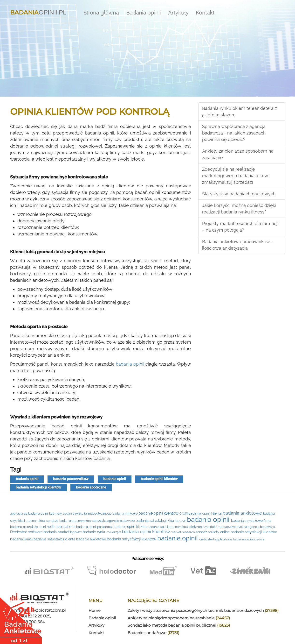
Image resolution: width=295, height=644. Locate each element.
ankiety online (219, 532)
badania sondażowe (247, 521)
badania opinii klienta (206, 513)
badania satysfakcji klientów (38, 487)
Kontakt (205, 13)
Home (95, 611)
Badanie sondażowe (153, 633)
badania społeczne (91, 487)
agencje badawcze (121, 521)
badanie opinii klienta (130, 527)
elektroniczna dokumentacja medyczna (219, 527)
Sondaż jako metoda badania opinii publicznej (179, 625)
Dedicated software (27, 532)
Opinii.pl (38, 11)
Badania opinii (144, 13)
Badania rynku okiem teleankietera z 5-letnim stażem (240, 112)
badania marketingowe (63, 532)
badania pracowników (71, 479)
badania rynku (22, 539)
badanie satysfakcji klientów (254, 532)
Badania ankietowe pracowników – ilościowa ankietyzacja (238, 245)
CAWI (184, 513)
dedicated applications (216, 539)
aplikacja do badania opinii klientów (36, 513)
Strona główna (101, 13)
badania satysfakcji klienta (158, 520)
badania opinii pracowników (168, 527)
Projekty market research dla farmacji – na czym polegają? (240, 227)
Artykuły (178, 13)
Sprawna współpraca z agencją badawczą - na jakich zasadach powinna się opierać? (234, 133)
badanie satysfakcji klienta (55, 539)
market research (183, 532)
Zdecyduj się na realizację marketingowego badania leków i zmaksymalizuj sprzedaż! (236, 176)
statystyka (100, 521)
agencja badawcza (261, 527)
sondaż (202, 532)
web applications (62, 527)
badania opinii (130, 364)
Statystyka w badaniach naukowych (239, 194)
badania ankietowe (243, 513)
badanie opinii (115, 479)
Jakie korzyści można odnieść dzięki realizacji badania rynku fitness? (239, 209)
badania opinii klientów (146, 532)
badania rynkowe (125, 513)
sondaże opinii (36, 527)
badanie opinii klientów (159, 479)
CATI (183, 521)
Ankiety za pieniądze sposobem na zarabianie (238, 154)
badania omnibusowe (249, 539)
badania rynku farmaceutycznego (88, 513)
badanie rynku (95, 532)
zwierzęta (115, 532)
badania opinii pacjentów (95, 527)
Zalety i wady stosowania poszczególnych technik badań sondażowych (203, 611)
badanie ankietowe (92, 539)
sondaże (53, 521)
